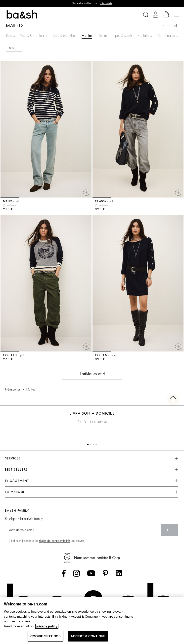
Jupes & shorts (122, 36)
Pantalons (145, 36)
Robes (10, 36)
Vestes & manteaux (34, 36)
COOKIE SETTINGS (46, 636)
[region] (92, 620)
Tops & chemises (64, 36)
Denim (102, 36)
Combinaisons (167, 36)
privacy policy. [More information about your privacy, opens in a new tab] (47, 626)
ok (169, 530)
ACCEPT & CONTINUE (88, 636)
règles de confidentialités (55, 541)
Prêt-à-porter (13, 390)
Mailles (87, 36)
